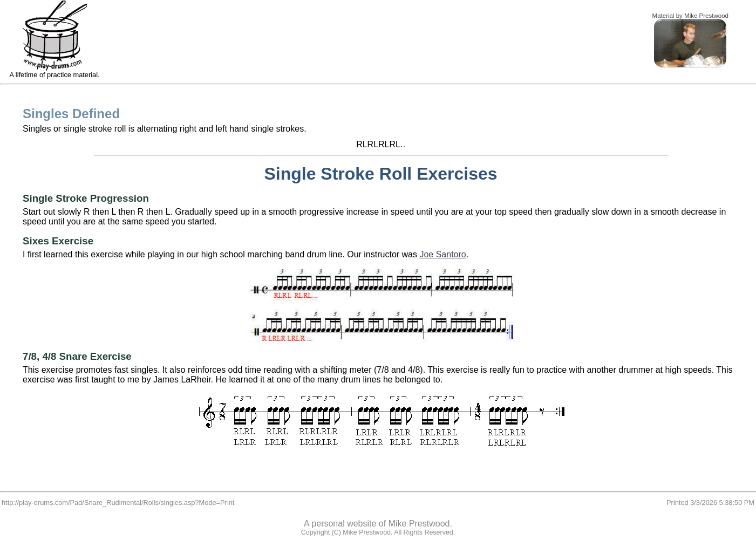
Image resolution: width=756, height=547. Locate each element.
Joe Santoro (442, 254)
